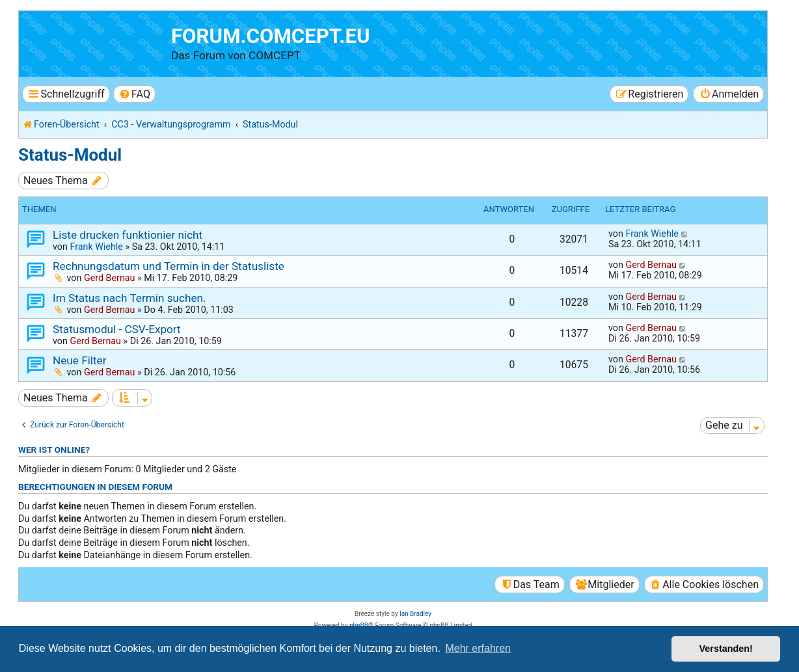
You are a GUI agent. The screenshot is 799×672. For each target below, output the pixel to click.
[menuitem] (134, 94)
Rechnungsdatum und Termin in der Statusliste (169, 266)
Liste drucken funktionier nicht (128, 235)
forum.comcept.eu (271, 36)
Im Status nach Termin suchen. (129, 298)
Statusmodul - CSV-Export (117, 329)
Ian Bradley (415, 614)
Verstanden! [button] (726, 649)
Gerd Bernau (110, 278)
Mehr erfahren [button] (478, 648)
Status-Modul (70, 155)
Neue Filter (80, 360)
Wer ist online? (54, 450)
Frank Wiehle (96, 247)
